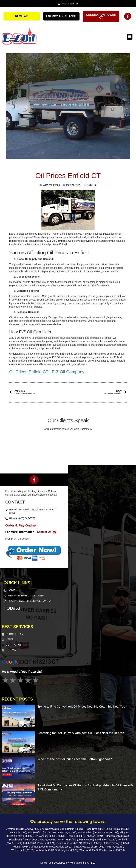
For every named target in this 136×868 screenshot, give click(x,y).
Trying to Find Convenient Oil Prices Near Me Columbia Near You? (82, 707)
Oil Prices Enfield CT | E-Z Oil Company (47, 372)
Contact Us (45, 532)
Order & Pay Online (20, 525)
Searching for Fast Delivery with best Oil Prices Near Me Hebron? (82, 733)
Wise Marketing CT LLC (83, 863)
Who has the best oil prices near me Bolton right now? (75, 759)
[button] (130, 37)
